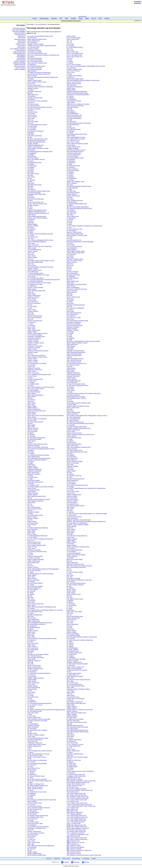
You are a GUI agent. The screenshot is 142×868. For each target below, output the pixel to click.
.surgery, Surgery (71, 545)
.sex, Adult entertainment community (77, 452)
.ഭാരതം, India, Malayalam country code (78, 828)
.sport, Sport (70, 509)
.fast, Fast (30, 510)
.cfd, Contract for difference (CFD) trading (39, 283)
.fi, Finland (30, 514)
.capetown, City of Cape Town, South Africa (39, 246)
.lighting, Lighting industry (34, 854)
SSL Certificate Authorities (18, 49)
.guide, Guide (31, 645)
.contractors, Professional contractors (38, 351)
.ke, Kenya (30, 790)
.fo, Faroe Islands (32, 537)
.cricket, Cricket (32, 371)
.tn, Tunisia (69, 607)
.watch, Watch (70, 705)
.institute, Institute (32, 733)
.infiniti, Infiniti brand (33, 727)
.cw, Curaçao (31, 382)
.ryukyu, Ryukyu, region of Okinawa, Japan (79, 403)
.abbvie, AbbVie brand (33, 41)
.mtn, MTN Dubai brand (73, 166)
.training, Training (71, 632)
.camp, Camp (31, 243)
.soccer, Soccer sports (73, 491)
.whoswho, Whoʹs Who (73, 721)
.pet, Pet (69, 270)
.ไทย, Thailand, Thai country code (76, 830)
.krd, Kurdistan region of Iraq (35, 817)
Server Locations (20, 68)
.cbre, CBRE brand (32, 272)
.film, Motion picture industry (35, 515)
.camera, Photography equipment (37, 242)
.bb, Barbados (31, 150)
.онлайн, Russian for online (74, 786)
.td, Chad (69, 574)
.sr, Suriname (70, 512)
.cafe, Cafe (30, 238)
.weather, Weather (72, 708)
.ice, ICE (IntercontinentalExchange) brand (39, 703)
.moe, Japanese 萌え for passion (76, 139)
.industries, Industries (33, 725)
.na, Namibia (70, 180)
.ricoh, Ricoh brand (72, 382)
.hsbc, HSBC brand (33, 697)
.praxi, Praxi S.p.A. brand (74, 318)
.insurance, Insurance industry (36, 735)
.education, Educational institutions (37, 460)
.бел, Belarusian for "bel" (73, 778)
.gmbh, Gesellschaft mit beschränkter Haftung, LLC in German (45, 610)
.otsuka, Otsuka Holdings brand (75, 253)
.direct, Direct (31, 427)
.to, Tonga (69, 608)
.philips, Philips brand (72, 281)
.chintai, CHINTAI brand (34, 295)
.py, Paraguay (70, 338)
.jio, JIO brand (31, 771)
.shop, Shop (70, 465)
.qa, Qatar (69, 340)
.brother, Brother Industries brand (37, 216)
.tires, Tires (70, 597)
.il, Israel (29, 714)
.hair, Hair (30, 653)
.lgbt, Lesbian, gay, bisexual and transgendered (41, 846)
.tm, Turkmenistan (71, 605)
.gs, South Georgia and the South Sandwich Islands (42, 638)
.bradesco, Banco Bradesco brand (37, 210)
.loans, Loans (70, 50)
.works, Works (70, 735)
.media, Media (70, 103)
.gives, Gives (31, 599)
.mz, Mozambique (71, 178)
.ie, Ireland (30, 708)
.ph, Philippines (71, 276)
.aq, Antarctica (31, 96)
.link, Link (69, 41)
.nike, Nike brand (71, 213)
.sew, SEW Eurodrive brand (74, 450)
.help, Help (30, 662)
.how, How (30, 694)
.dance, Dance (31, 393)
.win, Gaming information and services (77, 727)
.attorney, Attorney (32, 112)
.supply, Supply (71, 540)
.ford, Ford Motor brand (34, 544)
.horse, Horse (31, 684)
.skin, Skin (69, 477)
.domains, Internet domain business (37, 444)
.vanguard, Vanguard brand (74, 662)
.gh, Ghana (30, 593)
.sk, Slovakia (70, 474)
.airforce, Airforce (32, 76)
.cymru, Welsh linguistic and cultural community (41, 387)
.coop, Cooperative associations (36, 355)
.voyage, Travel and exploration (75, 699)
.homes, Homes (32, 681)
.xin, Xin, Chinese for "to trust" (75, 744)
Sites (67, 18)
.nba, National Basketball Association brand (79, 186)
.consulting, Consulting (34, 348)
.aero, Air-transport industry (35, 61)
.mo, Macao (70, 133)
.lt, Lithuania (70, 63)
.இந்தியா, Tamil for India (73, 823)
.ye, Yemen (70, 752)
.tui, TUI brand (70, 638)
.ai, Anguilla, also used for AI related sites (39, 72)
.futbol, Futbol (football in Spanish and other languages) (43, 569)
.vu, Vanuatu (70, 700)
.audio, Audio (31, 118)
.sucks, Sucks (70, 537)
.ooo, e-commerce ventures (74, 246)
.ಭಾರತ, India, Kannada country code (77, 827)
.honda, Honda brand (33, 683)
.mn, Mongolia (70, 131)
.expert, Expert (31, 491)
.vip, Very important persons (74, 684)
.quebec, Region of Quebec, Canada (77, 343)
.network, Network (71, 194)
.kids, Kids (30, 798)
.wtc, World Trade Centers (74, 740)
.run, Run (69, 400)
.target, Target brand (72, 563)
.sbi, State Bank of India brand (75, 422)
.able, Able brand (32, 42)
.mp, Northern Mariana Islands (75, 158)
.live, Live (69, 42)
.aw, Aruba (30, 123)
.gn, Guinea (30, 613)
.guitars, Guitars (32, 646)
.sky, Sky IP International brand (75, 479)
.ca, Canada (31, 235)
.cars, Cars (30, 259)
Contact (94, 859)
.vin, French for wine (72, 683)
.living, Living (70, 44)
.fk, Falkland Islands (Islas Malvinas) (37, 528)
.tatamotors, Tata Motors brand (75, 564)
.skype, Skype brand (72, 480)
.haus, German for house (34, 656)
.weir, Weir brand (71, 718)
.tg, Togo (69, 586)
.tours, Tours (70, 621)
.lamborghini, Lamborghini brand (36, 828)
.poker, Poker (70, 311)
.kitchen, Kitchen (32, 801)
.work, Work (70, 733)
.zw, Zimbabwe (71, 773)
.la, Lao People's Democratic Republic (38, 827)
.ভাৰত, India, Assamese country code (77, 817)
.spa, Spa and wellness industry (75, 506)
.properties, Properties (73, 327)
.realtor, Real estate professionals (76, 352)
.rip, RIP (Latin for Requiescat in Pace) (77, 386)
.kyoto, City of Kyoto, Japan (35, 823)
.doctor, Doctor (31, 441)
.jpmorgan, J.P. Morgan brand (35, 784)
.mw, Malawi (70, 174)
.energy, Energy (32, 466)
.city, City (30, 305)
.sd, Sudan (69, 439)
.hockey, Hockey (32, 676)
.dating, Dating (31, 397)
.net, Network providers (73, 193)
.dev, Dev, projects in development (37, 419)
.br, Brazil (30, 208)
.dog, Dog (30, 442)
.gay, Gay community (33, 580)
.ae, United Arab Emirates (34, 60)
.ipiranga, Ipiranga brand (34, 746)
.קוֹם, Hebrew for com (73, 801)
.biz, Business (31, 180)
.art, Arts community (33, 104)
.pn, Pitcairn (70, 310)
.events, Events (32, 488)
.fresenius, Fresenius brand (35, 556)
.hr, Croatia (30, 695)
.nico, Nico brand (71, 212)
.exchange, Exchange (33, 490)
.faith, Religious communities (35, 501)
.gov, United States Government (36, 624)
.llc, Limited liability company (74, 47)
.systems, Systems (72, 556)
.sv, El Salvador (71, 548)
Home (35, 18)
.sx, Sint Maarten (71, 552)
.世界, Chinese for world (73, 836)
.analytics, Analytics (33, 88)
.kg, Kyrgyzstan (32, 793)
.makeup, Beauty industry (74, 84)
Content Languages (19, 69)
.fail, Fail (29, 498)
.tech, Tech (69, 577)
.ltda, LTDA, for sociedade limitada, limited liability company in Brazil (86, 66)
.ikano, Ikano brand (33, 713)
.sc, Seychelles (71, 425)
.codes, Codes (31, 329)
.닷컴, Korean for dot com (74, 854)
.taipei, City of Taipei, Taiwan (74, 559)
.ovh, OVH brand (71, 254)
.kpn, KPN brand (32, 814)
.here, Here (30, 664)
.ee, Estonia (31, 461)
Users (81, 18)
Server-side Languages (18, 30)
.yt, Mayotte (70, 762)
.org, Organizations (72, 248)
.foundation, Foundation (34, 550)
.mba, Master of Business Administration (78, 95)
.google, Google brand (33, 621)
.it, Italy (29, 759)
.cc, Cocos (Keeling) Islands (35, 273)
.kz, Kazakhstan (32, 825)
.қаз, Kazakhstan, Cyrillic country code (77, 797)
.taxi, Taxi (69, 571)
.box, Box (30, 207)
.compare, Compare (33, 341)
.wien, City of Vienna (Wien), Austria (77, 722)
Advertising (86, 859)
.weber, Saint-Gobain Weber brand (76, 713)
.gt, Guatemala (31, 640)
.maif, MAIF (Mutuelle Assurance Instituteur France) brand (83, 80)
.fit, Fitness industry (33, 523)
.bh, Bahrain (31, 169)
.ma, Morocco (70, 77)
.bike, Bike (30, 175)
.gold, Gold (30, 616)
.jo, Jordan (30, 778)
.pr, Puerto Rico (71, 316)
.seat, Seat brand (71, 442)
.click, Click (30, 313)
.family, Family (31, 503)
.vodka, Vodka (70, 692)
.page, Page (70, 257)
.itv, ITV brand (31, 762)
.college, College (32, 332)
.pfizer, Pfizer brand (72, 273)
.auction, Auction (32, 115)
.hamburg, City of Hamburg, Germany (38, 654)
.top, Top (69, 615)
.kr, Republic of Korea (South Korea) (37, 816)
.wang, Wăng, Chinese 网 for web (76, 703)
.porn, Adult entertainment (74, 313)
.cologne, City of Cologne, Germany (37, 333)
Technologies (44, 18)
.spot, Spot (69, 510)
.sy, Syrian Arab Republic (73, 553)
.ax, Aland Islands (32, 126)
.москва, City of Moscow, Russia (76, 784)
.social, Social (70, 493)
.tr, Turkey (69, 627)
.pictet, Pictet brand (72, 291)
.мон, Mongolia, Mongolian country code (78, 782)
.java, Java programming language (37, 763)
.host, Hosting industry (33, 688)
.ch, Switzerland (32, 286)
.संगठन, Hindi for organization (75, 812)
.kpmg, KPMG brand (33, 812)
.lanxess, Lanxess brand (34, 831)
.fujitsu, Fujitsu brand (33, 563)
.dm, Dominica (31, 436)
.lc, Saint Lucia (31, 839)
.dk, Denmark (31, 435)
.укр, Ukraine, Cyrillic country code (76, 795)
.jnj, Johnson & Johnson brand (36, 776)
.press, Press (70, 319)
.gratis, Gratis (31, 632)
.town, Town (70, 623)
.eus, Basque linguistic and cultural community (40, 487)
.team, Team (70, 575)
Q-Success (138, 3)
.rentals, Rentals (71, 368)
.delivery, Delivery (32, 408)
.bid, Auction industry (33, 174)
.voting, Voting (70, 695)
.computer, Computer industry (36, 343)
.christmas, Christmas (33, 297)
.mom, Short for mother (73, 142)
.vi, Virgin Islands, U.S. (73, 675)
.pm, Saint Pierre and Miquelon (75, 308)
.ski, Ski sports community (74, 476)
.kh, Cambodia (31, 795)
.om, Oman (70, 237)
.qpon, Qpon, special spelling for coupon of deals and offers (83, 341)
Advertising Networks (19, 54)
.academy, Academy (33, 49)
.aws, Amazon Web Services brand (37, 125)
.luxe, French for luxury (73, 71)
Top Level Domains (20, 66)
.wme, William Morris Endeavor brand (77, 730)
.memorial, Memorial (72, 107)
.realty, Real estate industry (74, 354)
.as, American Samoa (33, 106)
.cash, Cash (31, 264)
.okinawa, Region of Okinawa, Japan (77, 235)
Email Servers (21, 47)
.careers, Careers (32, 257)
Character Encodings (19, 63)
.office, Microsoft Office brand (75, 234)
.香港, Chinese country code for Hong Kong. (79, 850)
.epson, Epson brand (33, 472)
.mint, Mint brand (71, 121)
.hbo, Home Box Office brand (35, 657)
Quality (73, 18)
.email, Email (31, 465)
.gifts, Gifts (30, 597)
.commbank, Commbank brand (36, 337)
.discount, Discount (33, 430)
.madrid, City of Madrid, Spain (75, 79)
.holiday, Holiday (32, 680)
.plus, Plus (69, 306)
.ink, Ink (29, 732)
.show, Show (70, 468)
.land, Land (30, 830)
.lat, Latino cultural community (36, 833)
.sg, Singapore (71, 455)
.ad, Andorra (31, 57)
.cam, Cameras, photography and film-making (40, 240)
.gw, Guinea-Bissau (33, 650)
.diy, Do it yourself (32, 431)
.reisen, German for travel (74, 362)
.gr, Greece (30, 629)
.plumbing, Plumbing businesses (76, 305)
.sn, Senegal (70, 487)
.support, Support (71, 542)
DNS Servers (21, 46)
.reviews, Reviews (71, 379)
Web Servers (21, 36)
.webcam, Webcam (72, 711)
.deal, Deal (30, 401)
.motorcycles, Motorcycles (74, 153)
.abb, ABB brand (32, 38)
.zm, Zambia (70, 768)
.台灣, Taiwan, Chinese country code (77, 839)
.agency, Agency (32, 71)
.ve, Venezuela (71, 665)
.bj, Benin (30, 182)
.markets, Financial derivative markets (77, 93)
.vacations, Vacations (72, 661)
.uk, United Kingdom (72, 648)
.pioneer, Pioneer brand (73, 297)
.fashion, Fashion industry (34, 509)
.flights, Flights (31, 531)
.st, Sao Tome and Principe (74, 517)
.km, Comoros (31, 805)
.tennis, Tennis (70, 582)
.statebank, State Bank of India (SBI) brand (79, 520)
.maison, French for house (74, 82)
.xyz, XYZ (69, 748)
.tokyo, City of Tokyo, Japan (74, 612)
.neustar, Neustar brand (73, 196)
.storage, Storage (71, 526)
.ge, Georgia (31, 585)
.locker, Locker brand (72, 52)
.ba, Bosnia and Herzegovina (35, 131)
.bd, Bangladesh (32, 153)
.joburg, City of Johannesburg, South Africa (39, 781)
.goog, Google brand (33, 620)
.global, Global (31, 605)
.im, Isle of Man (31, 716)
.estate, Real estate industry (35, 482)
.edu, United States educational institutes (39, 458)
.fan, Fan (30, 504)
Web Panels (22, 38)
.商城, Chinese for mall (73, 841)
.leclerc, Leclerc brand (33, 842)
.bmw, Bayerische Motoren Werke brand (39, 191)
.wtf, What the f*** (71, 741)
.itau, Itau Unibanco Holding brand (37, 760)
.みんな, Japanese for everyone (75, 833)
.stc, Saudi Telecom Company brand (77, 523)
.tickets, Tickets (71, 593)
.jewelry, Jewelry (32, 770)
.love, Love (69, 58)
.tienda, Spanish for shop (73, 594)
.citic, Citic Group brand (34, 303)
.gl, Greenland (31, 601)
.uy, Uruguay (70, 656)
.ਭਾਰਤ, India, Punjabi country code (76, 819)
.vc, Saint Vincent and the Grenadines (77, 664)
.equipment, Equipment (34, 474)
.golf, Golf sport (31, 618)
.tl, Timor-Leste (71, 604)
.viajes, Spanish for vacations (75, 676)
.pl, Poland (69, 302)
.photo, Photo (70, 283)
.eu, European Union (33, 485)
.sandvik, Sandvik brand (73, 412)
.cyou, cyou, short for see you (35, 389)
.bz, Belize (30, 232)
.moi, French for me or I (73, 140)
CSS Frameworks (20, 35)
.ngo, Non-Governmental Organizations (78, 207)
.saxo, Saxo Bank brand (73, 419)
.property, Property (72, 329)
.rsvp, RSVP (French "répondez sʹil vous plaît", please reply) (83, 393)
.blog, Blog (30, 186)
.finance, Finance (32, 517)
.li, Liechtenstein (32, 847)
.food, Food (30, 540)
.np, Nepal (69, 223)
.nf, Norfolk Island (71, 202)
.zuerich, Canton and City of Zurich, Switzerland (80, 771)
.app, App (30, 93)
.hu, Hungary (31, 700)
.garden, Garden (32, 578)
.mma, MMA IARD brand (73, 129)
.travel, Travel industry (73, 634)
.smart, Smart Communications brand (77, 485)
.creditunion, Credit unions (35, 370)
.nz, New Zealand (71, 231)
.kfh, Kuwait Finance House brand (37, 792)
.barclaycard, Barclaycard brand (36, 140)
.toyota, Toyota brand (72, 624)
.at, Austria (30, 110)
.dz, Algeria (30, 450)
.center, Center (31, 276)
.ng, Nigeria (70, 205)
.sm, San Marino (71, 484)
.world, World (70, 737)
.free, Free (30, 555)
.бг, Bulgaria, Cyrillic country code (76, 776)
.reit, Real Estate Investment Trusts (76, 363)
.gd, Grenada (31, 582)
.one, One (69, 238)
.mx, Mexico (70, 175)
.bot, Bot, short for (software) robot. (37, 204)
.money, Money (71, 145)
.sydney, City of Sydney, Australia (76, 555)
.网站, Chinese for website (74, 849)
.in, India (30, 722)
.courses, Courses (32, 362)
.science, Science (71, 436)
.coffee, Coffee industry (34, 330)
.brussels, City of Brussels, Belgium (37, 218)
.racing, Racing (71, 346)
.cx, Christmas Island (33, 384)
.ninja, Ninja (70, 215)
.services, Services (72, 449)
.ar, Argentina (31, 99)
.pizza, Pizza (70, 299)
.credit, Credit (31, 367)
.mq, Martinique (71, 159)
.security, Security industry (74, 444)
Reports (54, 18)
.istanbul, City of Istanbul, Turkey (36, 757)
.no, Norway (70, 220)
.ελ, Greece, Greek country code (76, 774)
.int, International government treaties (38, 738)
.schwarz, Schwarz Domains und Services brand (80, 435)
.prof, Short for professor (73, 324)
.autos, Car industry (33, 121)
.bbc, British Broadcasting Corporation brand (40, 152)
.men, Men (69, 109)
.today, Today (70, 610)
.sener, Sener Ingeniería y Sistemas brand (78, 447)
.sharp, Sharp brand (72, 458)
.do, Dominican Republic (34, 439)
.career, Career (31, 256)
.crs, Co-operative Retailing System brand (39, 374)
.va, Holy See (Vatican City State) (76, 659)
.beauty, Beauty (32, 156)
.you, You (69, 759)
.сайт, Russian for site (73, 792)
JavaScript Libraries (19, 33)
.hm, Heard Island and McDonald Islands (39, 673)
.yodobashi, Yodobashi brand (75, 754)
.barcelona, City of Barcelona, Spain (37, 139)
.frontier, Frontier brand (34, 561)
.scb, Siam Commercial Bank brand (76, 427)
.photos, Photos (71, 286)
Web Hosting (21, 41)
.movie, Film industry (72, 156)
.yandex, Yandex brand (73, 751)
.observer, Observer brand (74, 232)
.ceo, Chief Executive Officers (35, 278)
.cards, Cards (31, 253)
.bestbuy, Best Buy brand (34, 163)
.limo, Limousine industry (73, 38)
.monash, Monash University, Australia (77, 144)
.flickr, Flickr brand (32, 529)
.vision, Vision (70, 688)
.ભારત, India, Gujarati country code (76, 820)
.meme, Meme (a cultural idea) (75, 106)
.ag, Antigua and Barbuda (34, 69)
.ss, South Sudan (71, 515)
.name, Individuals (72, 183)
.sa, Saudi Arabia (71, 405)
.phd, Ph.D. (70, 280)
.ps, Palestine (70, 332)
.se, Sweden (70, 441)
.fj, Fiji (29, 526)
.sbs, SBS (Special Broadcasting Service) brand (80, 423)
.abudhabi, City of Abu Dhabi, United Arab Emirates (42, 46)
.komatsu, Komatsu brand (34, 809)
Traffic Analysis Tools (19, 52)
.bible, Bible (30, 172)
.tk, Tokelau (70, 602)
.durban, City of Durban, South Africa (38, 447)
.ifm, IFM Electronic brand (34, 711)
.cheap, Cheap (31, 294)
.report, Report (71, 371)
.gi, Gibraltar (31, 594)
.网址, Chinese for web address (75, 847)
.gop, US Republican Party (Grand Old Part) (40, 623)
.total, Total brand (71, 620)
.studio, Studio (70, 531)
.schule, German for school (74, 433)
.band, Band (31, 134)
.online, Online (70, 245)
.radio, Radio (70, 348)
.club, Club (30, 319)
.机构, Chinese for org (73, 844)
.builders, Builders (32, 224)
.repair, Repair (70, 370)
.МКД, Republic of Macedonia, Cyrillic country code (81, 781)
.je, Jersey (30, 767)
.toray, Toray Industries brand (75, 616)
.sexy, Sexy (70, 454)
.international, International (35, 740)
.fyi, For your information (34, 571)
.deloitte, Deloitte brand (34, 409)
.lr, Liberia (69, 60)
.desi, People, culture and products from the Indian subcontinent (45, 416)
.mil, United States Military (74, 118)
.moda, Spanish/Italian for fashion (76, 137)
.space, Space (70, 507)
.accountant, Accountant (34, 50)
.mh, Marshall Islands (72, 114)
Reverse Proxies (20, 44)
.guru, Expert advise (33, 648)
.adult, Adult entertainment (35, 58)
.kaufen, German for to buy (35, 789)
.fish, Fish (30, 520)
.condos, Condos (32, 344)
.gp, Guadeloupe (32, 626)
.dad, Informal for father (34, 392)
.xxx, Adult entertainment (73, 746)
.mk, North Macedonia (73, 125)
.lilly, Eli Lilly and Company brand (36, 855)
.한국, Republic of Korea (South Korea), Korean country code (84, 855)
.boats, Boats (31, 197)
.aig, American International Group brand (39, 74)
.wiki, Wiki (69, 724)
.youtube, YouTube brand (74, 760)
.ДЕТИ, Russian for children (74, 779)
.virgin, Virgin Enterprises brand (75, 686)
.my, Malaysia (70, 177)
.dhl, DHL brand (32, 420)
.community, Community (34, 338)
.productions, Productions (74, 322)
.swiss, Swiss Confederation (74, 550)
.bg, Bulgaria (31, 167)
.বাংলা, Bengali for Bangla (74, 814)
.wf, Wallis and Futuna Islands (75, 719)
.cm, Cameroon (32, 322)
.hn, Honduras (31, 675)
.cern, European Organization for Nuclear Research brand (44, 280)
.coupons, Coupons (33, 360)
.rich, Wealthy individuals (73, 381)
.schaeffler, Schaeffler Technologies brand (78, 428)
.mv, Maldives (70, 172)
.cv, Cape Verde (32, 381)
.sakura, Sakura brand (73, 408)
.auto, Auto (30, 120)
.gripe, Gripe (31, 635)
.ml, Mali (69, 126)
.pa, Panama (70, 256)
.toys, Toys (69, 626)
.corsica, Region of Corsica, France (37, 357)
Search (107, 18)
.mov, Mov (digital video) (73, 155)
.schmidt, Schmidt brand (73, 430)
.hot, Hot (30, 691)
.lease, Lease (31, 841)
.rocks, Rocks (70, 389)
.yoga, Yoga (70, 755)
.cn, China (30, 324)
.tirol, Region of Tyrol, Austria (75, 599)
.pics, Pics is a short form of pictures (77, 289)
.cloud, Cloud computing (34, 318)
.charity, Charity (32, 289)
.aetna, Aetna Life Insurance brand (37, 63)
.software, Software (72, 496)
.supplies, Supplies (72, 539)
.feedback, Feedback (33, 512)
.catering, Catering (32, 269)
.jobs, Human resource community (37, 779)
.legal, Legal (31, 844)
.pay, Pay (69, 267)
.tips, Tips (69, 596)
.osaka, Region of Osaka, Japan (75, 251)
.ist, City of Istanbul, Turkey (35, 755)
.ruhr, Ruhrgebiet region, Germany (76, 398)
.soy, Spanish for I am (73, 504)
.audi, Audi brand (32, 117)
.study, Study (70, 533)
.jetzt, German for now (33, 768)
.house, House (31, 692)
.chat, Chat (30, 292)
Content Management (19, 28)
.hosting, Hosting (32, 689)
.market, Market (71, 90)
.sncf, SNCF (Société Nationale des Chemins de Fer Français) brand (86, 488)
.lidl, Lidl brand (31, 849)
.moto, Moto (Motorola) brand (75, 152)
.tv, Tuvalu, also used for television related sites (80, 640)
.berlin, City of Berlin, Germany (36, 159)
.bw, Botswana (31, 229)
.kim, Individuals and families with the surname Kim (42, 800)
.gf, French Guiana (32, 589)
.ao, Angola (30, 90)
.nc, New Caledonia (72, 188)
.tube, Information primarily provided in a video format (82, 637)
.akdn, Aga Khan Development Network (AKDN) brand (43, 77)
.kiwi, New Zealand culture (35, 803)
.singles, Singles (71, 471)
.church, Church (32, 299)
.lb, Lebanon (31, 838)
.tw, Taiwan (69, 642)
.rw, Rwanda (70, 401)
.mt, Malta (69, 164)
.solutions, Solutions (72, 501)
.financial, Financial (33, 518)
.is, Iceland (30, 752)
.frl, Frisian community (33, 558)
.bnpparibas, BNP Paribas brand (36, 194)
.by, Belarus (30, 231)
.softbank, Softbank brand (74, 495)
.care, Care (30, 254)
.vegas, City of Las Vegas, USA (75, 667)
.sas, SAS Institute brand (73, 417)
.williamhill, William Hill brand (75, 725)
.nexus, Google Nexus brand (75, 201)
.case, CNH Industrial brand (35, 262)
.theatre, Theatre (71, 591)
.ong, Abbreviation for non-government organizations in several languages (80, 241)
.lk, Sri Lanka (70, 46)
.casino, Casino (32, 265)
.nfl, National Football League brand (77, 204)
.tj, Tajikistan (70, 601)
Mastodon (75, 862)
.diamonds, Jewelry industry (35, 422)
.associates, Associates (34, 109)
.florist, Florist (31, 533)
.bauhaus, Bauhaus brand (34, 147)
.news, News (70, 199)
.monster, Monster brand (73, 147)
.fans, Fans (30, 506)
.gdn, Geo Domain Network (35, 583)
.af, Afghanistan (32, 65)
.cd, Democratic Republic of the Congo (38, 275)
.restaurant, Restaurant (73, 376)
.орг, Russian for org (72, 787)
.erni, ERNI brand (32, 477)
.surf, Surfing (70, 544)
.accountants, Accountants (35, 52)
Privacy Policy (76, 859)
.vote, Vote (69, 694)
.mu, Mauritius (70, 167)
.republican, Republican (73, 373)
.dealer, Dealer (31, 403)
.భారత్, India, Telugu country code (76, 825)
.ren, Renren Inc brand (73, 365)
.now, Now (69, 221)
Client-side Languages (19, 31)
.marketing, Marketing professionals (76, 91)
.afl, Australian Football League (36, 66)
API (61, 18)
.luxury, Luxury (71, 72)
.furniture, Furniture (33, 567)
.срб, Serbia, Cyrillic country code (76, 793)
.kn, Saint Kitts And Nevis (34, 806)
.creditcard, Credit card (34, 368)
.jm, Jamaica (31, 773)
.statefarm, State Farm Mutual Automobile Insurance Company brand (86, 522)
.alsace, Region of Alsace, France (37, 82)
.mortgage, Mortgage (72, 148)
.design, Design (32, 417)
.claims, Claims (31, 310)
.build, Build (30, 223)
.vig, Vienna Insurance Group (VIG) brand (78, 680)
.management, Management (74, 87)
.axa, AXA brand (32, 128)
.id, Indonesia (31, 706)
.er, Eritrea (30, 476)
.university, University (72, 650)
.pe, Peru (69, 269)
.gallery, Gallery (32, 575)
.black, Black (31, 183)
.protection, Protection (73, 330)
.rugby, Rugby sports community (75, 397)
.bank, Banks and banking (35, 136)
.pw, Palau (69, 337)
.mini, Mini (69, 120)
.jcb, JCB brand (32, 765)
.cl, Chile (30, 308)
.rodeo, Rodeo (70, 390)
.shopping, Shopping (72, 466)
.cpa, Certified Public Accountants (37, 363)
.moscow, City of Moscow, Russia (76, 150)
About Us (49, 859)
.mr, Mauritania (71, 161)
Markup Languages (20, 61)
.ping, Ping (69, 294)
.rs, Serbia (69, 392)
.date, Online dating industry (35, 395)
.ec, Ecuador (31, 454)
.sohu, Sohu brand (72, 498)
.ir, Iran (29, 749)
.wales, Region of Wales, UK (74, 702)
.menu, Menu (70, 110)
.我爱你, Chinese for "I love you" (75, 842)
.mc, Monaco (70, 96)
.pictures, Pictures (71, 292)
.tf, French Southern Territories (75, 585)
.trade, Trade (70, 629)
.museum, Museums (72, 169)
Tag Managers (21, 55)
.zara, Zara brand (71, 765)
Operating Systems (20, 39)
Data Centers (21, 42)
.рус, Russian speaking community (76, 789)
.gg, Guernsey (31, 591)
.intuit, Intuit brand (32, 741)
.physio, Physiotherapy (73, 288)
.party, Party (70, 265)
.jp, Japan (30, 782)
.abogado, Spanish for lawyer (35, 44)
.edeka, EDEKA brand (33, 457)
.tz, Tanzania (70, 643)
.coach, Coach (31, 327)
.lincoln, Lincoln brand (73, 39)
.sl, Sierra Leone (71, 482)
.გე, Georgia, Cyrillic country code (76, 831)
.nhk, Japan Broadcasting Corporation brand (79, 208)
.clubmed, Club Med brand (35, 321)
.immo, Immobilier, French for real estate (39, 719)
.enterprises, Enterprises (34, 471)
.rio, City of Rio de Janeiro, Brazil (76, 384)
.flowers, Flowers (32, 534)
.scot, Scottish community (74, 438)
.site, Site (69, 472)
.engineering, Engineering (34, 469)
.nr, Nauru (69, 224)
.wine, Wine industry (72, 729)
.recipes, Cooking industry (74, 355)
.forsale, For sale (32, 547)
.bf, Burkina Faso (32, 166)
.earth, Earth (31, 452)
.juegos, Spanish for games (35, 787)
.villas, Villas (70, 681)
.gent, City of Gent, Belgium (35, 586)
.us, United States (71, 654)
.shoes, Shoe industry (73, 463)
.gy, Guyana (31, 651)
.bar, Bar (30, 137)
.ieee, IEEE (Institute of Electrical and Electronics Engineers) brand (46, 710)
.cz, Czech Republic (33, 390)
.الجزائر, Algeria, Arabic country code (77, 803)
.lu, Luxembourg (71, 68)
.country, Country (32, 359)
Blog (87, 18)
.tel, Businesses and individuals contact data (79, 580)
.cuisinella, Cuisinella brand (35, 379)
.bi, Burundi (30, 171)
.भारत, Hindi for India (72, 811)
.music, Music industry (73, 171)
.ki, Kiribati (30, 797)
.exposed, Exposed (33, 493)
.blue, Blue (30, 188)
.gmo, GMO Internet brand (35, 612)
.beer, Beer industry (33, 158)
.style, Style (70, 534)
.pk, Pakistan (70, 300)
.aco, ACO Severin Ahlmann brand (37, 54)
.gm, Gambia (31, 608)
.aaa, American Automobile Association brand (40, 36)
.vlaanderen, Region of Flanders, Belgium (78, 689)
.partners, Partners (72, 262)
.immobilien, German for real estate (37, 721)
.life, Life (29, 850)
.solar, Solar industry (72, 499)
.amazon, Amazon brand (34, 85)
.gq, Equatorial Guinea (33, 627)
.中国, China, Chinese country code (76, 838)
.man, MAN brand (71, 85)
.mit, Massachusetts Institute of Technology (79, 123)
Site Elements (21, 58)
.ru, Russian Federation (73, 395)
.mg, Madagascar (71, 112)
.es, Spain (30, 479)
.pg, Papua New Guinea (73, 275)
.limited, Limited (71, 36)
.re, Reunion (70, 349)
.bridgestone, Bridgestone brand (36, 212)
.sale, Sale (69, 409)
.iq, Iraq (29, 748)
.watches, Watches (72, 706)
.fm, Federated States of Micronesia (37, 536)
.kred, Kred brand (32, 819)
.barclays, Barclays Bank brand (36, 142)
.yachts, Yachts (71, 749)
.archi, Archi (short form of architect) (37, 101)
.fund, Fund (30, 566)
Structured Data (21, 60)
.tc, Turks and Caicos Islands (75, 572)
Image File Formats (20, 65)
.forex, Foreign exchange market (36, 545)
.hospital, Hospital (32, 686)
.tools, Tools (70, 613)
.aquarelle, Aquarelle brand (35, 98)
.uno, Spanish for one (72, 651)
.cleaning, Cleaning (33, 311)
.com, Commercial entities (35, 335)
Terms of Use (66, 859)
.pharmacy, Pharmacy (73, 278)
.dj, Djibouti (30, 433)
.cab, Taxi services (32, 237)
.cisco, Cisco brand (33, 302)
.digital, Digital (31, 425)
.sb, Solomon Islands (72, 420)
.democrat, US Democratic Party (36, 411)
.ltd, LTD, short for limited (73, 65)
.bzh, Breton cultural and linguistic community (40, 234)
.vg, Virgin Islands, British (74, 673)
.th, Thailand (70, 588)
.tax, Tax (69, 569)
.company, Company (33, 340)
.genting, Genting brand (34, 588)
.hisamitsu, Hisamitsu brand (35, 669)
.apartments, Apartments (34, 91)
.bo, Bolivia (30, 196)
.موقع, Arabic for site (72, 809)
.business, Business (33, 226)
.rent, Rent (69, 367)
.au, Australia (31, 114)
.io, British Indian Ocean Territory (36, 744)
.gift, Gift (29, 596)
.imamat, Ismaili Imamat (34, 718)
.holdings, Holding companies (35, 678)
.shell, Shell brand (71, 460)
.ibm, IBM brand (32, 702)
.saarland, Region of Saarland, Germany (78, 406)
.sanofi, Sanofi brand (72, 414)
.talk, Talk (69, 561)
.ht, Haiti (29, 699)
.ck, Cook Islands (32, 306)
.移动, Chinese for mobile (74, 846)
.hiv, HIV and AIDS (32, 670)
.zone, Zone (70, 770)
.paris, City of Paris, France (74, 261)
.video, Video (70, 678)
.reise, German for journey (74, 360)
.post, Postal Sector (72, 314)
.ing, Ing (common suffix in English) (37, 730)
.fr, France (30, 553)
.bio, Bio (29, 178)
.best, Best (30, 161)
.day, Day (30, 398)
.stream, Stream (71, 529)
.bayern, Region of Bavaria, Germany (38, 148)
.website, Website (71, 714)
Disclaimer (57, 859)
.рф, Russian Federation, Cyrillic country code (79, 790)
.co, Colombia (31, 325)
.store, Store (70, 528)
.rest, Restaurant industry (74, 374)
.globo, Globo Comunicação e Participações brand (41, 607)
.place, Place (70, 303)
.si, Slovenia (70, 469)
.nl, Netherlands (71, 218)
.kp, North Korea (32, 811)
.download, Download (33, 446)
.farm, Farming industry (34, 507)
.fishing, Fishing (32, 522)
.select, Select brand (72, 446)
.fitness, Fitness (32, 525)
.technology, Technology (73, 578)
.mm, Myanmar (71, 128)
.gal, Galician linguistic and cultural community (40, 574)
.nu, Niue (69, 227)
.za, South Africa (71, 763)
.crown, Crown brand (33, 373)
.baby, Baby (30, 133)
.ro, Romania (70, 387)
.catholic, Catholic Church (34, 270)
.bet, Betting (31, 164)
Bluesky (85, 862)
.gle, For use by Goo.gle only (35, 604)
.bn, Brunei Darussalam (34, 193)
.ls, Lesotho (70, 61)
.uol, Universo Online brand (74, 653)
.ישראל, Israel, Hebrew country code (77, 800)
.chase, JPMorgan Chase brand (36, 291)
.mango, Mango (71, 88)
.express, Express (32, 495)
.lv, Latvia (69, 74)
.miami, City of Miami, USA (74, 115)
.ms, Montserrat (71, 163)
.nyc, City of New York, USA (74, 229)
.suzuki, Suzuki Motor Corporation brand (78, 547)
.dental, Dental (31, 412)
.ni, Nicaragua (70, 210)
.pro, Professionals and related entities (77, 321)
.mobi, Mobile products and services (77, 134)
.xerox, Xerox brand (72, 743)
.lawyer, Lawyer (32, 836)
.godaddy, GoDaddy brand (35, 615)
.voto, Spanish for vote (73, 697)
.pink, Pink (69, 295)
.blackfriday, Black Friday (34, 185)
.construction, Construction (35, 346)
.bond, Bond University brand (35, 199)
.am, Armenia (31, 84)
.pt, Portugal (70, 333)
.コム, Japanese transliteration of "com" (78, 835)
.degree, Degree (32, 406)
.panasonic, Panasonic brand (75, 259)
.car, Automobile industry (34, 250)
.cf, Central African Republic (35, 281)
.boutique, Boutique (33, 205)
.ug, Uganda (70, 646)
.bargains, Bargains (33, 144)
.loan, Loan (70, 49)
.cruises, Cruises (32, 376)
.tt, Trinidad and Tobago (73, 635)
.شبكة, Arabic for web (72, 808)
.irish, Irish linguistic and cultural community (39, 751)
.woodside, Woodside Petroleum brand (77, 732)
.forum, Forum (31, 548)
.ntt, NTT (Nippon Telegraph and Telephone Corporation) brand (84, 226)
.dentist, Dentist (32, 414)
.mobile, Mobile (71, 136)
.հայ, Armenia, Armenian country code (77, 798)
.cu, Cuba (30, 378)
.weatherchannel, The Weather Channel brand (79, 710)
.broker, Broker (31, 215)
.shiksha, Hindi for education (74, 461)
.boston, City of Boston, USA (35, 202)
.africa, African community (34, 68)
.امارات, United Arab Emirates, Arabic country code (81, 806)
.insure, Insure (31, 737)
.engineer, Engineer (33, 468)
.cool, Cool (30, 354)
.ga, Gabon (30, 572)
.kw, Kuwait (30, 820)
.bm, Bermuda (31, 189)
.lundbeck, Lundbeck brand (74, 69)
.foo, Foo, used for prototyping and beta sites (40, 539)
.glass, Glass (31, 602)
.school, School (71, 431)
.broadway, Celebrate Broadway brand (38, 213)
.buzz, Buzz (30, 227)
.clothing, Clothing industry (35, 316)
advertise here (83, 16)
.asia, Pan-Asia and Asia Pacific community (39, 107)
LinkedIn (65, 862)
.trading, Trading (71, 631)
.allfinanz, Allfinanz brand (34, 80)
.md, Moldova (70, 98)
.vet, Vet (69, 672)
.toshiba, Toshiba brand (73, 618)
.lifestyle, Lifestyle (32, 852)
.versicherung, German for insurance (77, 670)
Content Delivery (20, 50)
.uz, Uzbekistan (71, 657)
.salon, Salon (70, 411)
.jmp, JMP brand (32, 774)
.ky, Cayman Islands (33, 822)
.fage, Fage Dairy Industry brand (36, 496)
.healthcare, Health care (34, 661)
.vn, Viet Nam (70, 691)
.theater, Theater (71, 589)
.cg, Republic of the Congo (35, 284)
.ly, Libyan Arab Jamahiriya (74, 76)
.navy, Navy (70, 185)
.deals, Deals (31, 405)
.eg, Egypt (30, 463)
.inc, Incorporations (33, 724)
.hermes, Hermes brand (34, 665)
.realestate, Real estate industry (75, 351)
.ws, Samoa (70, 738)
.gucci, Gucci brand (33, 643)
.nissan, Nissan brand (73, 216)
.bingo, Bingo (31, 177)
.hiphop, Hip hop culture (34, 667)
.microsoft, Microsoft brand (74, 117)
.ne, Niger (69, 189)
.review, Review (71, 378)
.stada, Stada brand (72, 518)
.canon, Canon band (33, 245)
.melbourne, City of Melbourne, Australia (78, 104)
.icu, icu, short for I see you (35, 705)
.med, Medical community (74, 101)
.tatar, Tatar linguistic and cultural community (79, 566)
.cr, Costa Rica (31, 365)
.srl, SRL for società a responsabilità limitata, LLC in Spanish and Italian (87, 514)
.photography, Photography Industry (77, 284)
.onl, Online (70, 243)
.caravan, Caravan (32, 251)
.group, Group (31, 637)
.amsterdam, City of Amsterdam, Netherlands (40, 87)
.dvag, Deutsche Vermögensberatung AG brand (41, 449)
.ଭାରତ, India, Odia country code (75, 822)
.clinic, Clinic (31, 314)
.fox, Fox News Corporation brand (37, 552)
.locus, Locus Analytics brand (75, 54)
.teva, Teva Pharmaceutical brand (76, 583)
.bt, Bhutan (30, 221)
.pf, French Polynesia (72, 272)
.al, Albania (30, 79)
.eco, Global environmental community (38, 455)
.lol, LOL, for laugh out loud (74, 55)
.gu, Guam (30, 642)
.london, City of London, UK (74, 57)
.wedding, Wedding (72, 716)
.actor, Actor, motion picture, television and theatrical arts (43, 55)
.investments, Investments (35, 743)
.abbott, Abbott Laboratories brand (37, 39)
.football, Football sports (34, 542)
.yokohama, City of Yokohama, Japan (77, 757)
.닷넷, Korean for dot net (73, 852)
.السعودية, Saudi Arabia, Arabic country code (79, 805)
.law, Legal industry (33, 835)
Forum (94, 18)
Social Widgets (21, 57)
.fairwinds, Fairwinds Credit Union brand (38, 499)
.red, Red (69, 357)
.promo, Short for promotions (75, 325)
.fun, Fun (30, 564)
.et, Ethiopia (31, 484)
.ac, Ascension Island (33, 47)
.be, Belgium (31, 155)
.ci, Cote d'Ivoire (32, 300)
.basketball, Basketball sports (35, 145)
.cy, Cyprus (30, 386)
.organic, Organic (71, 250)
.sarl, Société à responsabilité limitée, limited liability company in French (87, 416)
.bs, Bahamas (31, 220)
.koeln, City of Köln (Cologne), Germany (38, 808)
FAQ (100, 18)
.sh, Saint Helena (71, 457)
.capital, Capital (32, 248)
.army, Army (30, 103)
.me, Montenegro (71, 99)
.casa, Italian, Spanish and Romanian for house (41, 261)
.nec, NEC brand (71, 191)
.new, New (69, 197)
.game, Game (31, 577)
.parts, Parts (70, 264)
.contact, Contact (32, 349)
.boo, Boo (30, 201)
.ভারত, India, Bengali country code (76, 816)
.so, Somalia (70, 490)
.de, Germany (31, 400)
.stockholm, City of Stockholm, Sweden (77, 525)
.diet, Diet (30, 423)
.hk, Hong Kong (32, 672)
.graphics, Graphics (33, 631)
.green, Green (31, 634)
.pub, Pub (69, 335)
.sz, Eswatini (70, 558)
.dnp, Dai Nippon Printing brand (36, 438)
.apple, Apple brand (33, 95)
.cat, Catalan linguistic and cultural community (40, 267)
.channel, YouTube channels (35, 288)
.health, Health (31, 659)
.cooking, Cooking (32, 352)
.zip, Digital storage (72, 767)
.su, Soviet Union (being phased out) (77, 536)
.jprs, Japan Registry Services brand (37, 786)
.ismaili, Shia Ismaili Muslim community (38, 754)
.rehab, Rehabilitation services (75, 359)
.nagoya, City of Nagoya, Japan (75, 182)
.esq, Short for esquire (33, 480)
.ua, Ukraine (70, 645)
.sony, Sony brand (71, 503)
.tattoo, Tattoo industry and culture (76, 567)
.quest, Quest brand (72, 344)
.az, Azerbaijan (31, 129)
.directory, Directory (33, 428)
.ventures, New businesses (74, 669)
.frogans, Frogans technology (35, 559)
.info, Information (32, 729)
